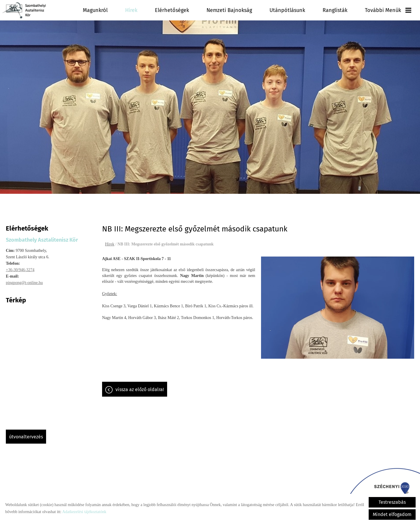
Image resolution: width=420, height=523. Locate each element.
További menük (388, 10)
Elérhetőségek (172, 10)
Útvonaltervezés (26, 434)
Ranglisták (335, 10)
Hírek (131, 10)
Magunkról (95, 10)
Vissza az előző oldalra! (140, 387)
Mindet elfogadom (392, 514)
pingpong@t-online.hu (24, 280)
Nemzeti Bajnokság (229, 10)
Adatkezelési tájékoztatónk (84, 512)
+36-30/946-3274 (20, 267)
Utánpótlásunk (287, 10)
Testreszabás (392, 502)
